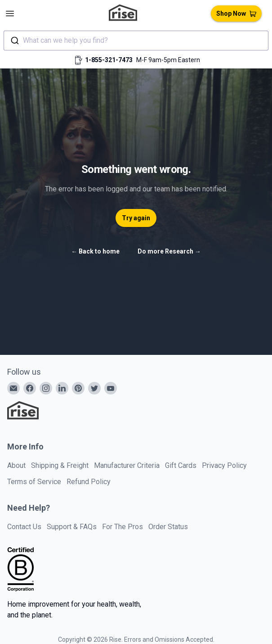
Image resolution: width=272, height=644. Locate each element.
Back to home (95, 251)
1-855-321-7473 (109, 60)
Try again (136, 218)
